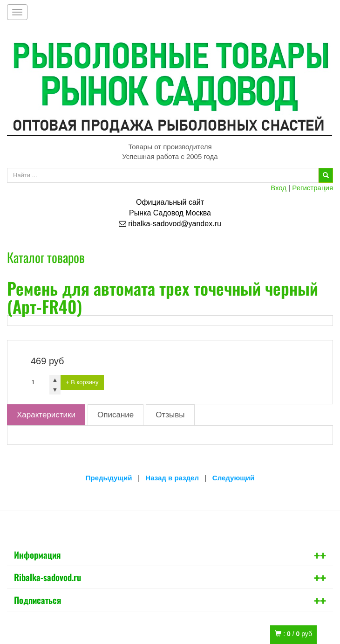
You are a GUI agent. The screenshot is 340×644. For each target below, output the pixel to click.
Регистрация (313, 188)
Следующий (233, 478)
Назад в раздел (172, 478)
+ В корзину (82, 382)
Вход (279, 188)
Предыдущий (109, 478)
